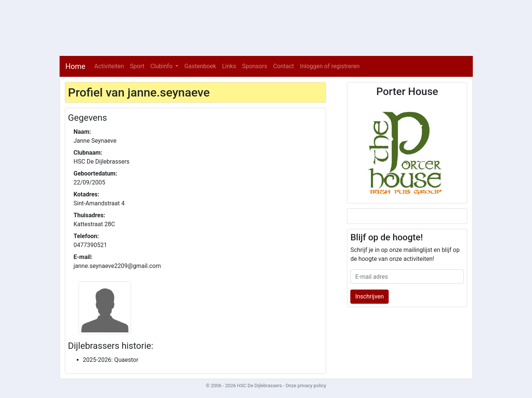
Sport (137, 66)
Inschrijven (369, 296)
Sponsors (255, 66)
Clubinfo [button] (162, 66)
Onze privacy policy (306, 386)
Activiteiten (109, 66)
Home (76, 66)
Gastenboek (200, 66)
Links (229, 66)
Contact (284, 66)
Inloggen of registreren (330, 66)
